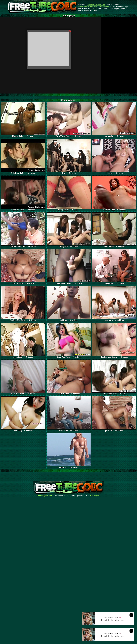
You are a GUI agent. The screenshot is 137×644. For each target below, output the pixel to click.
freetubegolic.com (45, 496)
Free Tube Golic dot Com (96, 5)
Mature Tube (82, 7)
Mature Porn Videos (95, 7)
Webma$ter (95, 496)
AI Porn (106, 7)
